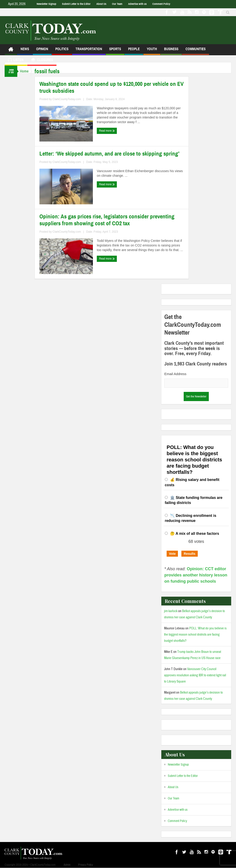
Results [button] (190, 554)
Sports (115, 51)
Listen (16, 60)
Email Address (175, 374)
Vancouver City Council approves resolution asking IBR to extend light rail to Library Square (195, 675)
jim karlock (171, 611)
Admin (67, 865)
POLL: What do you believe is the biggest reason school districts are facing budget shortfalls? (195, 635)
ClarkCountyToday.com (71, 99)
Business (171, 51)
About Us (101, 4)
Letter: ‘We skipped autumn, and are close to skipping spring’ (114, 154)
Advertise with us (137, 4)
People (134, 51)
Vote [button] (172, 554)
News (25, 51)
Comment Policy (161, 4)
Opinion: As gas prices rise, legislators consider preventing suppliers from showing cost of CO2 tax (111, 220)
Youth (152, 51)
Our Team (117, 4)
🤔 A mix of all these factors (195, 534)
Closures (42, 60)
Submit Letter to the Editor (76, 4)
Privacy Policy (86, 865)
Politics (62, 51)
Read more (111, 131)
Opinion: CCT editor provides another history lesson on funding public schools (196, 575)
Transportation (89, 51)
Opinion (42, 51)
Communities (196, 51)
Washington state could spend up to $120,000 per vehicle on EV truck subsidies (116, 87)
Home (26, 71)
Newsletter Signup (46, 4)
